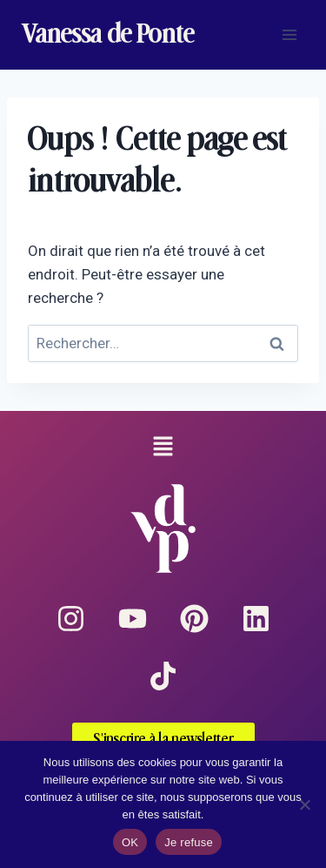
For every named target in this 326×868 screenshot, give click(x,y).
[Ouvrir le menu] (289, 34)
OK (130, 842)
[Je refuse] (304, 804)
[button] (163, 447)
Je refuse (189, 842)
